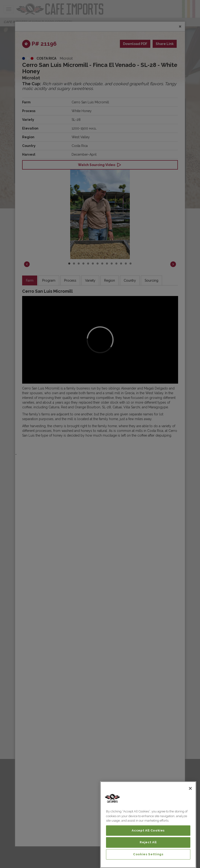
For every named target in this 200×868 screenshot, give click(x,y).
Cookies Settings (148, 854)
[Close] (190, 788)
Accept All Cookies (148, 830)
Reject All (148, 842)
